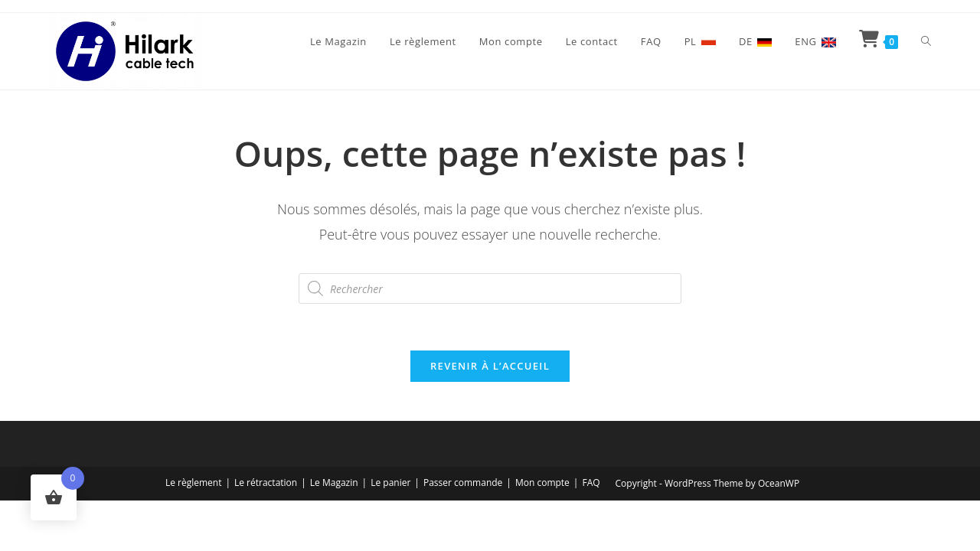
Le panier (390, 483)
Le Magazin (334, 483)
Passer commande (463, 483)
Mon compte (542, 483)
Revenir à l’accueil (490, 366)
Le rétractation (266, 483)
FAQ (591, 483)
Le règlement (194, 483)
